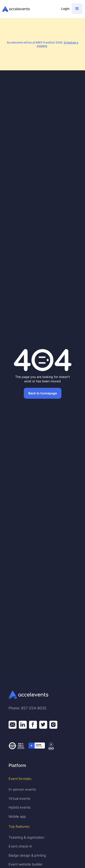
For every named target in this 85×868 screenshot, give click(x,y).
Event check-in (20, 846)
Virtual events (19, 798)
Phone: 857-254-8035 (28, 708)
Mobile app (17, 816)
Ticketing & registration (27, 837)
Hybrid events (20, 807)
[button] (77, 9)
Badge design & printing (27, 855)
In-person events (22, 789)
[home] (30, 9)
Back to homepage (43, 393)
